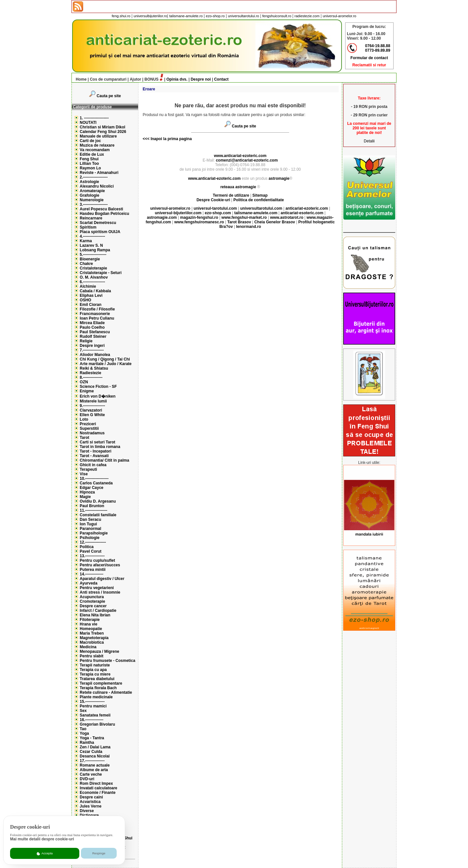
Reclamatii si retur (369, 65)
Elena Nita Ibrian (95, 615)
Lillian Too (89, 164)
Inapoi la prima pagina (171, 139)
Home (79, 79)
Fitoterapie (90, 620)
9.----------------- (92, 406)
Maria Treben (92, 633)
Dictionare (89, 815)
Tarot (84, 438)
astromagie (279, 178)
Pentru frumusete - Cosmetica (107, 661)
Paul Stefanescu (95, 332)
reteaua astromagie (238, 187)
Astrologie (89, 182)
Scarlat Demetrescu (98, 223)
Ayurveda (88, 583)
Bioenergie (90, 259)
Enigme (87, 391)
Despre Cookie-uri (213, 200)
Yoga (84, 733)
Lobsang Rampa (95, 250)
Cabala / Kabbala (95, 291)
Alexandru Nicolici (97, 186)
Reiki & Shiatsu (94, 368)
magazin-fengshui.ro (199, 217)
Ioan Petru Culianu (97, 318)
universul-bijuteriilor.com (178, 213)
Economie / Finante (97, 793)
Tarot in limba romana (100, 447)
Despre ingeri (92, 346)
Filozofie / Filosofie (97, 309)
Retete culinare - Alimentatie (106, 692)
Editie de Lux (92, 154)
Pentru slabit (91, 656)
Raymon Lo (90, 168)
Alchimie (88, 286)
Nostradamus (92, 433)
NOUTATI (88, 123)
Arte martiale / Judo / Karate (105, 364)
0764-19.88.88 (377, 46)
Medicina (88, 647)
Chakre (86, 264)
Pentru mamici (93, 706)
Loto (84, 419)
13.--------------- (92, 556)
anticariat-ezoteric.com (307, 208)
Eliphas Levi (91, 296)
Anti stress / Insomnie (100, 592)
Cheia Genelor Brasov (274, 222)
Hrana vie (88, 624)
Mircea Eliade (92, 323)
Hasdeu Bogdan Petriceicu (104, 214)
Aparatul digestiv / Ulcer (102, 579)
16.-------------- (91, 720)
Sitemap (260, 195)
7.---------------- (92, 350)
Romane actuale (95, 765)
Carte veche (91, 774)
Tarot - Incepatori (95, 451)
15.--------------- (92, 702)
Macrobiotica (92, 642)
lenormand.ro (248, 227)
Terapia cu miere (95, 674)
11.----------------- (93, 510)
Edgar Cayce (91, 488)
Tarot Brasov (239, 222)
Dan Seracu (90, 519)
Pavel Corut (91, 551)
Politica (87, 547)
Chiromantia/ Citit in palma (104, 460)
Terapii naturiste (95, 665)
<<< (146, 139)
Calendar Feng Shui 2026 (103, 132)
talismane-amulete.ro (186, 16)
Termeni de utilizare (232, 195)
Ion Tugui (88, 524)
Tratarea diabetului (97, 679)
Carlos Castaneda (96, 483)
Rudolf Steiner (93, 336)
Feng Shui (89, 159)
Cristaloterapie (93, 268)
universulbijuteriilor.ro (150, 16)
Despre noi (201, 79)
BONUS (152, 79)
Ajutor (135, 79)
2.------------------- (94, 177)
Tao (83, 729)
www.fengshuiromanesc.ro (199, 222)
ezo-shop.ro (215, 16)
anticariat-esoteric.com (302, 213)
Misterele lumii (93, 401)
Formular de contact (369, 58)
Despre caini (91, 797)
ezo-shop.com (218, 213)
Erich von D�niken (97, 396)
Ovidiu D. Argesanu (98, 501)
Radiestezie (90, 373)
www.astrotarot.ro (287, 217)
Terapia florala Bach (98, 688)
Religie (86, 341)
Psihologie (90, 538)
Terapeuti (88, 469)
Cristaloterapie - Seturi (101, 273)
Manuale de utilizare (98, 136)
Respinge (99, 853)
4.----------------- (92, 236)
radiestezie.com (307, 16)
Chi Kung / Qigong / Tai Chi (105, 359)
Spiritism (88, 227)
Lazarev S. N (91, 245)
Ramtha (87, 743)
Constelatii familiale (98, 515)
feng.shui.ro (121, 16)
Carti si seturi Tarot (97, 442)
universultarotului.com (261, 208)
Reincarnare (91, 218)
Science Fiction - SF (98, 387)
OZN (84, 382)
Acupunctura (92, 597)
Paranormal (90, 529)
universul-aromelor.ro (339, 16)
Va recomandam (95, 150)
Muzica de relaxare (97, 145)
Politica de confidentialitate (259, 200)
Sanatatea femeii (95, 715)
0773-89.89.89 (377, 50)
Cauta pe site (109, 96)
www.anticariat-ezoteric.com (240, 156)
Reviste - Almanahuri (99, 173)
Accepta (45, 853)
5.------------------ (93, 255)
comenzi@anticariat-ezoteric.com (247, 160)
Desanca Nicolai (95, 756)
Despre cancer (93, 606)
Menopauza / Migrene (99, 651)
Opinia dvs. (177, 79)
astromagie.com (162, 217)
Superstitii (89, 428)
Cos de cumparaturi (108, 79)
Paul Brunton (92, 506)
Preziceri (88, 424)
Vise (84, 474)
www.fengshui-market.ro (244, 217)
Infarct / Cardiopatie (98, 611)
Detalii (369, 141)
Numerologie (91, 200)
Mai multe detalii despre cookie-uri (42, 839)
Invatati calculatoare (98, 788)
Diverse (87, 811)
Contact (221, 79)
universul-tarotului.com (215, 208)
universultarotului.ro (243, 16)
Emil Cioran (91, 305)
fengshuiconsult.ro (277, 16)
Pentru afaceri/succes (100, 565)
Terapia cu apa (93, 670)
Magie (85, 497)
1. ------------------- (94, 118)
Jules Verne (91, 806)
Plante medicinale (96, 697)
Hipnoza (87, 492)
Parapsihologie (94, 533)
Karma (86, 241)
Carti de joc (90, 141)
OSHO (85, 300)
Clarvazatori (91, 410)
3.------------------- (94, 204)
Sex (83, 711)
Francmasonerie (95, 314)
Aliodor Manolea (95, 355)
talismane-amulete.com (256, 213)
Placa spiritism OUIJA (100, 232)
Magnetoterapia (94, 638)
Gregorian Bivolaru (97, 724)
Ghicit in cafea (93, 465)
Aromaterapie (92, 191)
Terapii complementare (101, 683)
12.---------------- (93, 542)
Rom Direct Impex (96, 783)
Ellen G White (92, 415)
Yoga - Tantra (92, 738)
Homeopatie (91, 629)
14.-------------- (91, 574)
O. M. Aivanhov (94, 277)
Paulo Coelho (92, 327)
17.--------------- (92, 761)
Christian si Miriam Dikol (102, 127)
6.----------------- (92, 282)
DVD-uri (87, 779)
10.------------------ (94, 479)
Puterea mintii (92, 570)
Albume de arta (94, 770)
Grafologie (89, 195)
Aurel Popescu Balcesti (101, 209)
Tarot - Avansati (94, 456)
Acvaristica (90, 802)
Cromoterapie (92, 601)
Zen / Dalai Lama (95, 747)
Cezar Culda (91, 752)
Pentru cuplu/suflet (97, 560)
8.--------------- (91, 377)
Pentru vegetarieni (97, 588)
